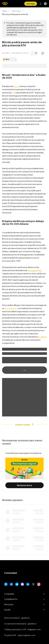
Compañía (24, 594)
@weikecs (26, 618)
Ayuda (24, 610)
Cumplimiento (24, 599)
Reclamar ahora (24, 485)
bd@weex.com (34, 629)
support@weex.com (26, 635)
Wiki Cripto (17, 11)
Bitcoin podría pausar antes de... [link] (16, 14)
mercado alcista (11, 308)
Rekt (40, 270)
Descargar (31, 4)
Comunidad (10, 573)
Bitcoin (16, 86)
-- (25, 370)
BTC (13, 93)
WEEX (5, 11)
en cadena (42, 337)
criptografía (33, 270)
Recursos (24, 604)
